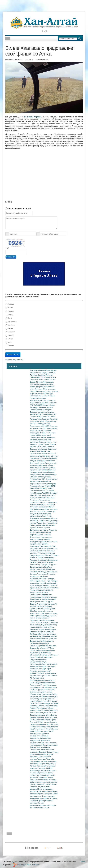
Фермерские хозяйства (39, 576)
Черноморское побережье (40, 636)
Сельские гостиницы (38, 477)
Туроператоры (40, 616)
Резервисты (35, 384)
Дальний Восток (51, 572)
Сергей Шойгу (36, 650)
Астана (47, 380)
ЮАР (9, 342)
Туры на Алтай (46, 546)
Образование (42, 773)
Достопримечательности (40, 680)
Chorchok (38, 495)
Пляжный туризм (37, 690)
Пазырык (53, 629)
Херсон (47, 444)
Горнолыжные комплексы (40, 454)
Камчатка (47, 535)
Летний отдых (35, 581)
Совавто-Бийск (48, 558)
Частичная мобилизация (40, 396)
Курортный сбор (46, 542)
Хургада (55, 391)
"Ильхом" (49, 555)
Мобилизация (39, 509)
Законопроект (47, 697)
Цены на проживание (46, 699)
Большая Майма (36, 754)
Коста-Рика (11, 322)
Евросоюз (43, 442)
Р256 (40, 558)
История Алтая (38, 678)
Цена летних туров (43, 588)
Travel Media (42, 447)
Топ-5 (49, 664)
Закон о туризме (41, 468)
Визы (37, 521)
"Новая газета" (46, 595)
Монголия (10, 325)
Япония (10, 346)
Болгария (43, 634)
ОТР (44, 479)
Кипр (47, 629)
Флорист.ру (34, 791)
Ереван (33, 382)
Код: (7, 248)
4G (31, 808)
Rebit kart (52, 646)
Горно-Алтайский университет (41, 657)
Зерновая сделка (37, 444)
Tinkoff (51, 731)
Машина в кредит (41, 761)
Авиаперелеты (50, 377)
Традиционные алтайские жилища (43, 474)
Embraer (33, 673)
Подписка (50, 447)
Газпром (43, 370)
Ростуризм (48, 410)
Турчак (54, 798)
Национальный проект (39, 579)
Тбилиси (40, 382)
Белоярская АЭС (49, 414)
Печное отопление (48, 437)
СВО (32, 509)
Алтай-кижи (35, 500)
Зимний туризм (49, 609)
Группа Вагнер (51, 715)
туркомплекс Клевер (38, 458)
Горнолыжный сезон (50, 456)
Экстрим (50, 724)
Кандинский (42, 375)
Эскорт (54, 701)
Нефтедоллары (49, 389)
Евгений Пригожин (37, 717)
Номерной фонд (36, 701)
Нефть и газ (52, 442)
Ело (51, 680)
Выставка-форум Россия (48, 752)
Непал (9, 329)
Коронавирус (35, 599)
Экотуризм (48, 794)
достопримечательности (39, 805)
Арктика (41, 572)
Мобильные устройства (39, 646)
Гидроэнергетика (37, 620)
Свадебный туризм (37, 787)
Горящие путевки (42, 713)
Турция (9, 339)
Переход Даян (36, 562)
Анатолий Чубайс (37, 722)
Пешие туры (46, 581)
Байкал (40, 535)
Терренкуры (35, 546)
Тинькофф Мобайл (45, 768)
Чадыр (49, 477)
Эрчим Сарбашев (43, 539)
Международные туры (38, 662)
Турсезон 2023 (42, 627)
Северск (33, 417)
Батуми (40, 606)
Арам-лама (46, 650)
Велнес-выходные (37, 567)
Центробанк (40, 387)
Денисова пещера (49, 743)
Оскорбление (35, 750)
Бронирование (48, 641)
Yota (34, 808)
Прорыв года (35, 590)
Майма (55, 745)
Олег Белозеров (48, 491)
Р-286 (56, 724)
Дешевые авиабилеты (39, 449)
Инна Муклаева (36, 493)
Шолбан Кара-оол (48, 470)
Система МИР (44, 643)
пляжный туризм (50, 722)
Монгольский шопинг (38, 551)
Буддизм (33, 648)
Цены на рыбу (41, 569)
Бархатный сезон (37, 380)
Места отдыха (36, 697)
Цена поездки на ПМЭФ (49, 703)
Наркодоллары (36, 597)
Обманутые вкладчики (45, 632)
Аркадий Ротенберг (38, 708)
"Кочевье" (34, 558)
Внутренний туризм (38, 463)
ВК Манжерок (41, 435)
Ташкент (53, 403)
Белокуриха (35, 542)
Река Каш (34, 572)
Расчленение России (38, 685)
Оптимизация (35, 537)
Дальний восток (36, 641)
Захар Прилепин (36, 780)
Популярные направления (40, 727)
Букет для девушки (46, 789)
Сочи (45, 523)
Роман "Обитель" (50, 780)
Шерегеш (34, 535)
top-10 (41, 653)
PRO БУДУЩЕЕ (36, 405)
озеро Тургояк (47, 729)
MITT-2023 (54, 588)
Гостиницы (42, 398)
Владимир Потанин (50, 655)
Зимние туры (45, 451)
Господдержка (36, 472)
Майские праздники (49, 639)
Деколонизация (49, 683)
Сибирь (54, 784)
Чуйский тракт (52, 548)
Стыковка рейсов (44, 673)
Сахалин (33, 574)
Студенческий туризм (38, 660)
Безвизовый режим (43, 528)
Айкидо (55, 555)
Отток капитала (51, 509)
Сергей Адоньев (42, 592)
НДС (48, 616)
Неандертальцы (36, 745)
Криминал (43, 724)
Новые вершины (51, 706)
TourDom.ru (34, 634)
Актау (39, 694)
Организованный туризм (44, 602)
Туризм (49, 370)
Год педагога (41, 775)
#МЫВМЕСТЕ (50, 486)
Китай (9, 318)
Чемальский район (37, 421)
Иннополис (44, 433)
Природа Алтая (36, 419)
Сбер (32, 611)
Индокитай (46, 625)
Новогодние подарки (38, 518)
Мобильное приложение (39, 782)
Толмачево (34, 669)
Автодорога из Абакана (46, 461)
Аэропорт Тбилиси (44, 676)
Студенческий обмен (38, 664)
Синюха (40, 609)
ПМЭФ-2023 (35, 703)
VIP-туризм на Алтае (38, 428)
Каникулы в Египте (43, 585)
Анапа (50, 692)
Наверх (83, 862)
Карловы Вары (36, 565)
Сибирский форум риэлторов (41, 801)
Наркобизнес (35, 595)
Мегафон (53, 805)
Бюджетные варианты (39, 692)
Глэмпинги (34, 724)
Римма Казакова (36, 481)
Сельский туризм (48, 472)
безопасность (35, 736)
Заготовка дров (36, 440)
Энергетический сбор (38, 400)
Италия (33, 627)
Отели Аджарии (49, 604)
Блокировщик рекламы (39, 771)
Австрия (10, 304)
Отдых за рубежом (43, 583)
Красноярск (35, 370)
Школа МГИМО (42, 710)
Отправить (11, 257)
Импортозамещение (38, 391)
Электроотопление (43, 618)
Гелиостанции (49, 620)
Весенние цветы (46, 791)
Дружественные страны (39, 530)
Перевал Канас (36, 560)
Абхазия (33, 694)
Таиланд (53, 625)
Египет (9, 308)
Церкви (33, 775)
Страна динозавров (38, 715)
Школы (50, 773)
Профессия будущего (47, 764)
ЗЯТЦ (39, 417)
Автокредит (42, 759)
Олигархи (43, 384)
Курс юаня (39, 389)
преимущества (36, 734)
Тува (52, 648)
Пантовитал (41, 514)
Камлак (41, 803)
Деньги (52, 507)
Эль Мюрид (43, 373)
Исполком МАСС (47, 590)
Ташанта (45, 562)
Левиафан (43, 666)
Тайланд (10, 335)
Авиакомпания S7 (44, 671)
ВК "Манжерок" (39, 720)
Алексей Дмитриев (42, 403)
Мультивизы (51, 634)
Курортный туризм (49, 565)
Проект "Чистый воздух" (39, 623)
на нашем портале (33, 117)
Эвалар (33, 632)
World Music (47, 493)
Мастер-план (48, 754)
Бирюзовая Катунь (37, 706)
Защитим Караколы (50, 419)
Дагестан (54, 727)
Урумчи (45, 560)
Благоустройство (42, 544)
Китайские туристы (49, 597)
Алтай (49, 435)
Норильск (51, 373)
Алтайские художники (46, 553)
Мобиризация (48, 382)
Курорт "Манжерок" (38, 613)
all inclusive (51, 574)
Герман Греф (50, 720)
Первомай (34, 643)
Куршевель (34, 757)
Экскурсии (39, 683)
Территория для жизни (39, 488)
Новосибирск (52, 523)
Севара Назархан (37, 410)
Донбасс (43, 511)
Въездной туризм (44, 784)
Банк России (35, 511)
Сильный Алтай (41, 431)
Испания (10, 311)
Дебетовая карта (42, 731)
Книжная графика (46, 407)
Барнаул (46, 405)
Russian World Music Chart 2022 (42, 498)
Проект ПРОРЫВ (48, 417)
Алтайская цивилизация (39, 507)
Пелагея (49, 613)
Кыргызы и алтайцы (47, 505)
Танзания (10, 332)
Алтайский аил (36, 479)
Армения (34, 625)
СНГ (43, 377)
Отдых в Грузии (36, 604)
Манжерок (34, 803)
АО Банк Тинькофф (38, 766)
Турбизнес (34, 373)
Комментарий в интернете (40, 747)
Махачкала (43, 525)
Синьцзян (51, 569)
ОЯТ (41, 414)
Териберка (51, 666)
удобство (45, 734)
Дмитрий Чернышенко (39, 412)
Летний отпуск (49, 690)
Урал (32, 729)
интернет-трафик (43, 808)
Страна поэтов (51, 479)
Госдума (42, 629)
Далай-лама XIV (43, 648)
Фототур (38, 729)
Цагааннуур (53, 560)
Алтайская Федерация (48, 687)
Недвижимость (46, 798)
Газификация (35, 437)
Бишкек (52, 380)
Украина (33, 676)
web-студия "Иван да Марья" (26, 865)
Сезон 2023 (53, 623)
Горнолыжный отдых (43, 532)
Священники (43, 777)
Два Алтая (34, 525)
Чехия (51, 562)
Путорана (34, 375)
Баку (39, 625)
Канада (10, 315)
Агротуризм (42, 574)
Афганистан (44, 521)
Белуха (33, 592)
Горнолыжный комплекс (44, 611)
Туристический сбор (49, 694)
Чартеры (51, 579)
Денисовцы (47, 745)
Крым (54, 370)
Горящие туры (48, 394)
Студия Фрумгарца (37, 555)
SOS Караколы (52, 426)
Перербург (47, 701)
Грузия (53, 673)
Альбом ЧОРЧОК (48, 495)
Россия (50, 777)
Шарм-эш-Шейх (36, 394)
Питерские (40, 794)
